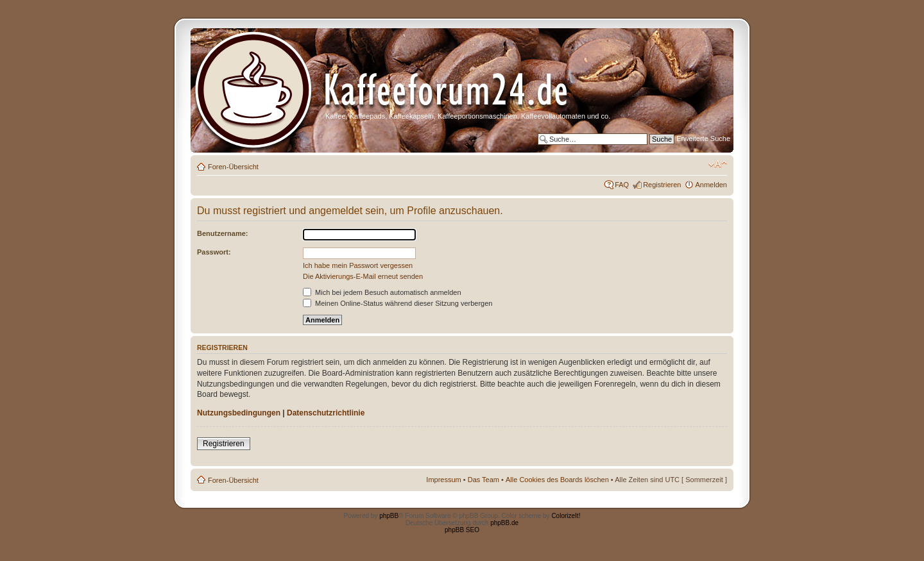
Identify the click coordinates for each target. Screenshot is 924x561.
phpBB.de (504, 523)
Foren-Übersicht (233, 167)
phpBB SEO (462, 530)
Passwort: (214, 252)
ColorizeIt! (566, 516)
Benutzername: (222, 233)
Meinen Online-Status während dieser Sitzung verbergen (398, 303)
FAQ (622, 185)
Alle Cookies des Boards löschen (557, 480)
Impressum (443, 480)
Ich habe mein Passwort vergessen (358, 265)
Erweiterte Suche (703, 138)
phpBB (389, 516)
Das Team (483, 480)
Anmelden (711, 185)
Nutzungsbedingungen (239, 413)
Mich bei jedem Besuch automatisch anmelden (382, 292)
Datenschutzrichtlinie (326, 413)
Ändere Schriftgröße (718, 164)
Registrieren (662, 185)
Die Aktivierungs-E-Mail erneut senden (363, 276)
